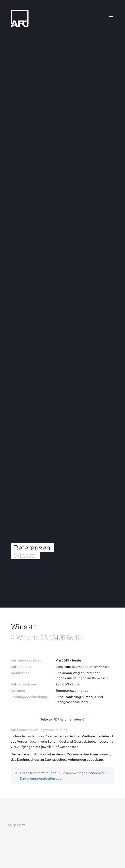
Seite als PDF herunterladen (63, 719)
